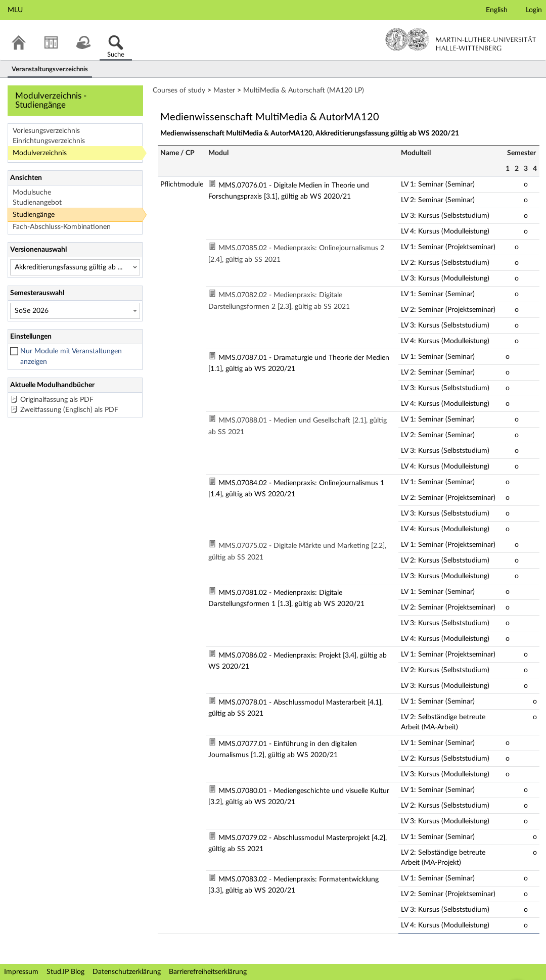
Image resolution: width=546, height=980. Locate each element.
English (497, 10)
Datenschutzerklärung (127, 972)
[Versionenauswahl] (75, 267)
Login (534, 10)
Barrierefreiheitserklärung (208, 972)
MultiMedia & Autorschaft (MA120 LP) (304, 90)
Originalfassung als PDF (57, 400)
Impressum (21, 972)
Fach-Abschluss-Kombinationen (62, 227)
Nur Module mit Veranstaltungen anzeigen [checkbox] (71, 357)
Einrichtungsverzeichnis (49, 141)
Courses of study (179, 90)
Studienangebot (37, 203)
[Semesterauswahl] (75, 311)
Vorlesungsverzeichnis (46, 131)
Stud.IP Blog (65, 972)
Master (224, 90)
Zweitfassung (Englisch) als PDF (69, 410)
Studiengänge (34, 215)
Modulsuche (32, 193)
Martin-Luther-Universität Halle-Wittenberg (461, 39)
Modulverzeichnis (40, 153)
